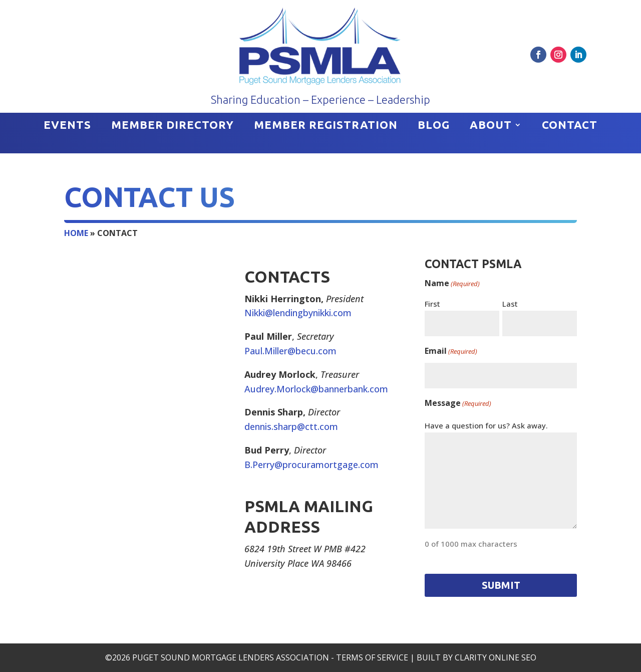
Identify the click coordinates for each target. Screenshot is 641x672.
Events (67, 126)
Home (76, 233)
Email (451, 352)
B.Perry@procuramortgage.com (311, 465)
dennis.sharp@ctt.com (291, 426)
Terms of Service (372, 657)
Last (510, 304)
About (491, 126)
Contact (570, 126)
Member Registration (326, 126)
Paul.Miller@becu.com (290, 351)
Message (458, 404)
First (432, 304)
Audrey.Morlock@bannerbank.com (316, 389)
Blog (434, 126)
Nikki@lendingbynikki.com (298, 313)
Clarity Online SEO (496, 657)
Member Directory (173, 126)
